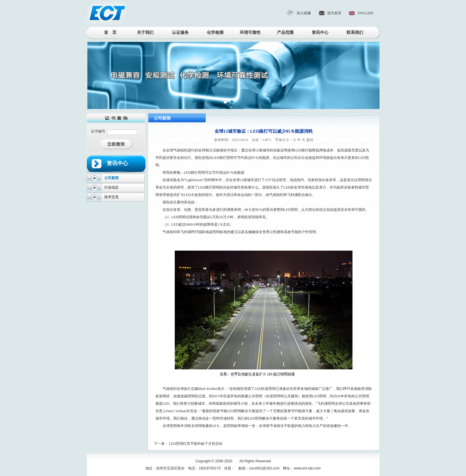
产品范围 (285, 33)
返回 (310, 140)
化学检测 (215, 33)
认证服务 (180, 33)
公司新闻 (111, 178)
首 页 (110, 33)
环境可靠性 (250, 33)
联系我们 (355, 33)
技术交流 (111, 197)
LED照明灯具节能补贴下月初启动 (196, 444)
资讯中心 (320, 33)
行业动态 (111, 187)
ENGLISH (366, 13)
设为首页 (334, 13)
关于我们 (145, 33)
